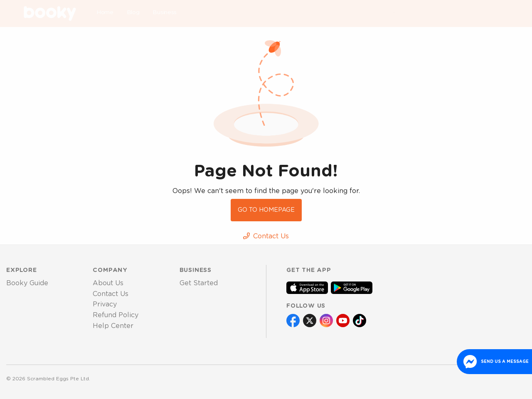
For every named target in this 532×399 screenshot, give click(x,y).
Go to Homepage (266, 210)
